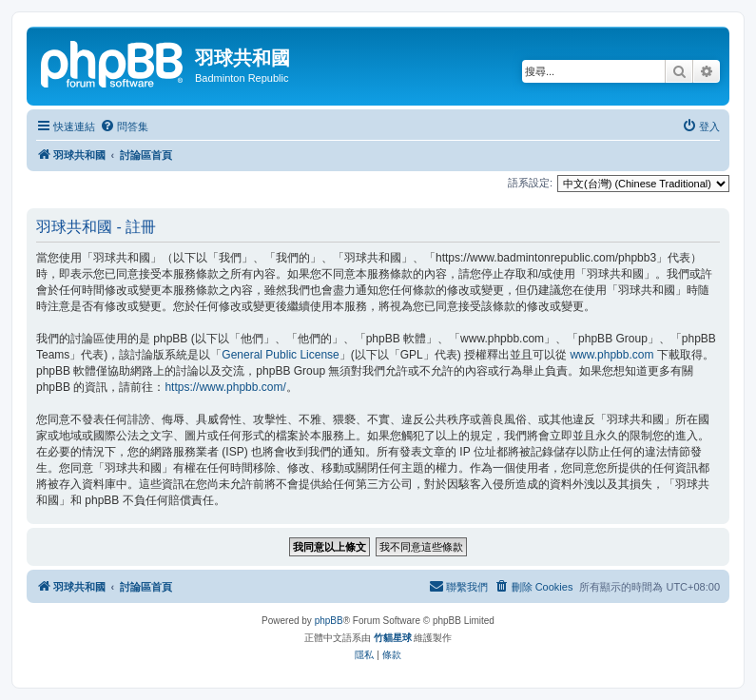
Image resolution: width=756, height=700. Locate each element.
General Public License (280, 355)
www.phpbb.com (611, 355)
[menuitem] (124, 126)
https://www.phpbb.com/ (225, 387)
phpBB (329, 621)
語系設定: (530, 183)
